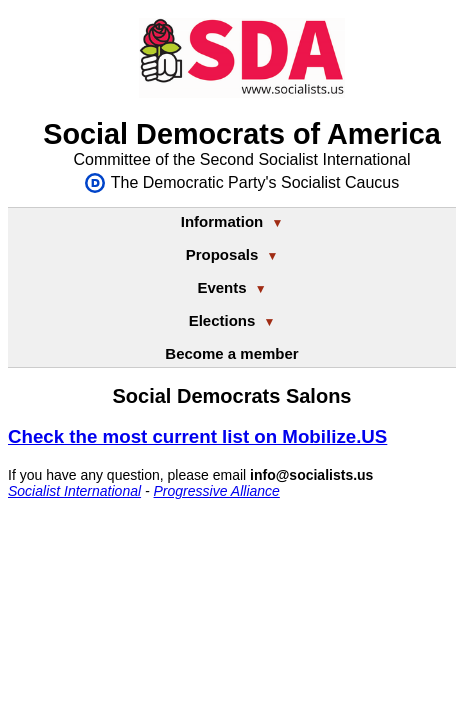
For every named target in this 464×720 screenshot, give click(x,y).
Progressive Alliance (217, 491)
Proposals (232, 254)
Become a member (231, 353)
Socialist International (74, 491)
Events (231, 287)
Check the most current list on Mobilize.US (197, 436)
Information (232, 221)
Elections (232, 320)
